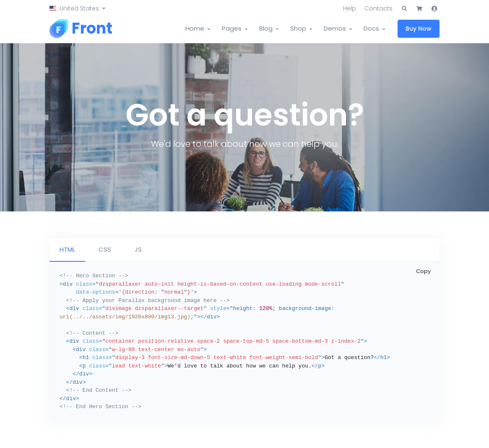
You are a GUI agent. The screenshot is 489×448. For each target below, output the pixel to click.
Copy (423, 271)
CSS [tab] (105, 249)
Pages (232, 28)
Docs (371, 28)
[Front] (81, 29)
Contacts (378, 8)
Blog (266, 28)
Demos (335, 28)
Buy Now (419, 29)
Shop (298, 28)
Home (195, 28)
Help (350, 8)
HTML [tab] (67, 249)
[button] (77, 9)
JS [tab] (138, 249)
